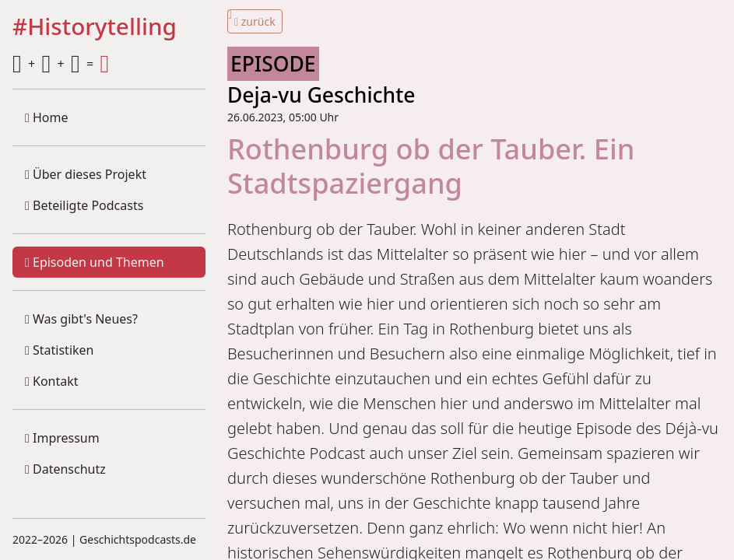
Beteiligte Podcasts (84, 205)
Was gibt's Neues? (81, 319)
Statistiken (59, 350)
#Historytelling (95, 27)
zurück (255, 21)
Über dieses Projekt (86, 174)
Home (47, 117)
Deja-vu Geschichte (321, 95)
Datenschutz (65, 469)
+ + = (61, 64)
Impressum (62, 438)
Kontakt (52, 381)
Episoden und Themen (95, 262)
